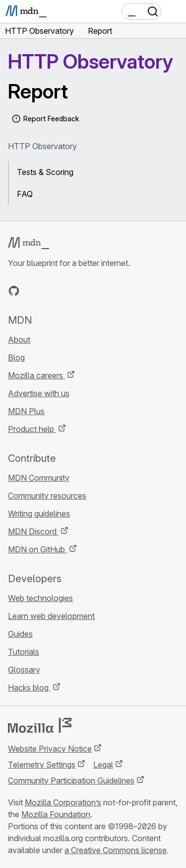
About (19, 340)
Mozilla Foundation (56, 814)
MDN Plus (26, 411)
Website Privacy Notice (50, 749)
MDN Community (39, 478)
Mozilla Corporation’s (63, 802)
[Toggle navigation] (175, 11)
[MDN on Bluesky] (32, 291)
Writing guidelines (39, 514)
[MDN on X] (50, 291)
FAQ (25, 194)
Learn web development (51, 616)
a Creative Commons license (116, 850)
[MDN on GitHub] (14, 291)
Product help (32, 429)
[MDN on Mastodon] (67, 291)
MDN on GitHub (37, 549)
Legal (103, 765)
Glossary (24, 670)
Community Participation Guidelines (71, 781)
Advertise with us (39, 393)
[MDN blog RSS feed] (85, 291)
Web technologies (40, 598)
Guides (20, 634)
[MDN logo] (29, 243)
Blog (16, 357)
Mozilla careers (36, 375)
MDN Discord (33, 531)
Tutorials (24, 652)
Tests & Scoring (45, 172)
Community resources (47, 496)
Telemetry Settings (42, 765)
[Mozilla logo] (40, 725)
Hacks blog (29, 688)
